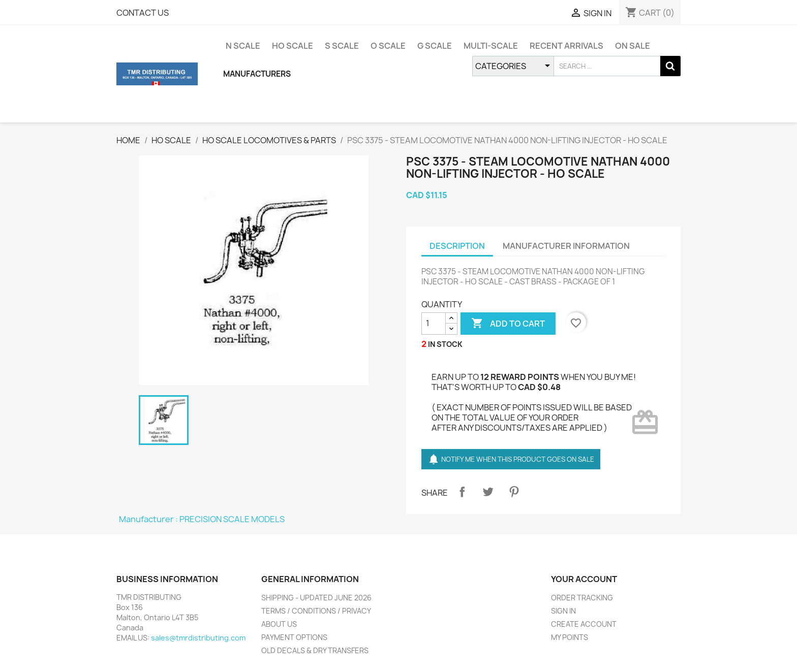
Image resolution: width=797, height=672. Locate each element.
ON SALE (633, 46)
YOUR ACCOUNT (584, 579)
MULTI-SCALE (491, 46)
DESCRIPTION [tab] (457, 246)
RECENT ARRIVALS (566, 46)
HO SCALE (293, 46)
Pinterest (514, 492)
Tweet (488, 492)
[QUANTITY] (434, 324)
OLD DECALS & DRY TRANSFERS (315, 650)
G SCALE (435, 46)
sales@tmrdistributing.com (198, 638)
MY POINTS (570, 637)
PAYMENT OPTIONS (294, 637)
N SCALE (243, 46)
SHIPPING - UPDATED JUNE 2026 (316, 598)
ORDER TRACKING (582, 598)
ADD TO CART (508, 324)
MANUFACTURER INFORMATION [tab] (566, 246)
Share (462, 492)
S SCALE (342, 46)
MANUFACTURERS (257, 74)
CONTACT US (143, 13)
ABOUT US (279, 624)
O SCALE (388, 46)
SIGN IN (563, 611)
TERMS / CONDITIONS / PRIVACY (316, 611)
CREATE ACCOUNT (584, 624)
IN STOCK (445, 344)
